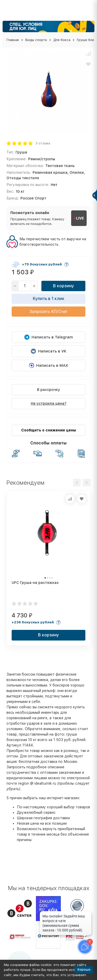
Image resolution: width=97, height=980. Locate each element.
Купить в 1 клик (49, 299)
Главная (13, 40)
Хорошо (84, 969)
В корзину (64, 286)
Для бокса (62, 40)
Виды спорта (36, 40)
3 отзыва (43, 143)
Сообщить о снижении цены (49, 430)
